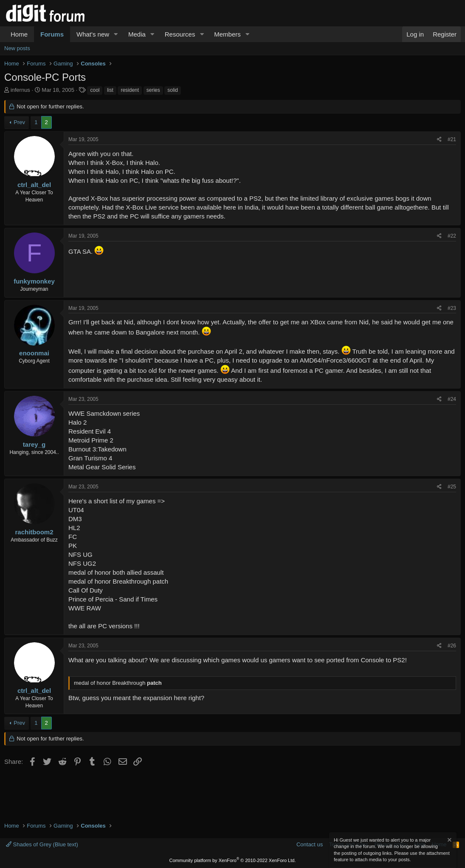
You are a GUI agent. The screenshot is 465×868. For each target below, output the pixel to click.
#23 (452, 308)
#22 (452, 236)
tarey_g (34, 444)
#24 (452, 399)
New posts (17, 48)
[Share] (439, 140)
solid (173, 90)
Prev (19, 122)
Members (227, 34)
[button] (116, 34)
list (110, 90)
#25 (452, 487)
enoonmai (34, 353)
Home (19, 34)
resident (130, 90)
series (153, 90)
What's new (93, 34)
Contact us (310, 844)
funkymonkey (34, 281)
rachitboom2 (34, 532)
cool (95, 90)
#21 (452, 139)
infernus (20, 90)
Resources (180, 34)
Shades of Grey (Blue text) (42, 844)
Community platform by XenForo (233, 860)
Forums (52, 34)
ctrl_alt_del (34, 185)
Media (137, 34)
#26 (452, 646)
